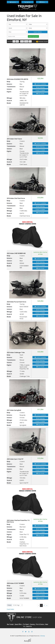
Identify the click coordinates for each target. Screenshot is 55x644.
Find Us (13, 2)
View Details (40, 93)
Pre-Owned (26, 624)
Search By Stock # (33, 36)
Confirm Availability (40, 84)
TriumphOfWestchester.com (21, 636)
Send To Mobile (40, 90)
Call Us (28, 2)
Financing (32, 624)
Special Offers (18, 624)
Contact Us (29, 626)
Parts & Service (40, 624)
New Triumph (10, 624)
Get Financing (40, 87)
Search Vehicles (38, 32)
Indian (10, 609)
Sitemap (43, 636)
